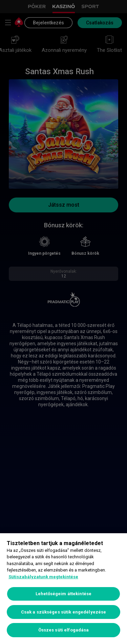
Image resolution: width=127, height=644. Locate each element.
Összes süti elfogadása (64, 630)
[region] (63, 589)
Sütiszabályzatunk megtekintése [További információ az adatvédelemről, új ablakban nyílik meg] (43, 577)
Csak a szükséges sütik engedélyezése (64, 612)
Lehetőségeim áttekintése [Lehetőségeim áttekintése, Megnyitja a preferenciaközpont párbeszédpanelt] (63, 594)
